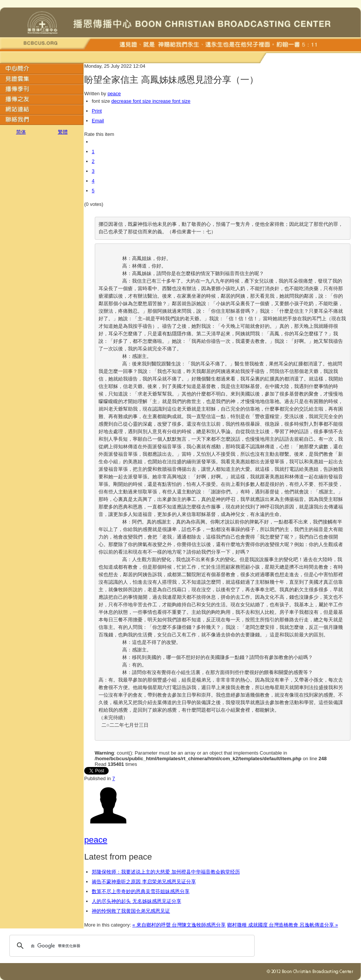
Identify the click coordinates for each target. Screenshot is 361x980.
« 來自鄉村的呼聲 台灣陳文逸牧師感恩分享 (179, 925)
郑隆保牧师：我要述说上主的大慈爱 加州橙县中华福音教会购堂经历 (166, 872)
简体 (21, 132)
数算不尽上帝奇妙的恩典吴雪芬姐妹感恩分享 (141, 891)
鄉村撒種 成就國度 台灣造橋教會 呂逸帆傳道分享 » (283, 925)
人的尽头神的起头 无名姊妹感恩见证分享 (137, 901)
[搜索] (131, 946)
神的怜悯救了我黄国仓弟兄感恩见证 (131, 911)
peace (114, 94)
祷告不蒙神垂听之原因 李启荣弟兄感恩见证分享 (144, 882)
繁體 (63, 132)
